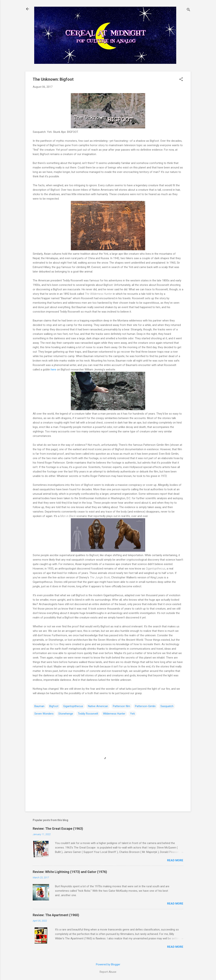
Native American (98, 706)
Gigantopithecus (73, 706)
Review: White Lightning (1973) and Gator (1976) (70, 872)
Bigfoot (54, 706)
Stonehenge (66, 714)
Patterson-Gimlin (145, 706)
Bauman (39, 706)
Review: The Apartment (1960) (56, 915)
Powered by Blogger (108, 964)
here (53, 370)
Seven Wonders (44, 714)
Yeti (132, 714)
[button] (181, 80)
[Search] (188, 10)
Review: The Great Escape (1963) (58, 829)
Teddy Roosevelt (88, 714)
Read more (175, 860)
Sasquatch (167, 706)
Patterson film (121, 706)
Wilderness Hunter (114, 714)
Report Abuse (108, 972)
